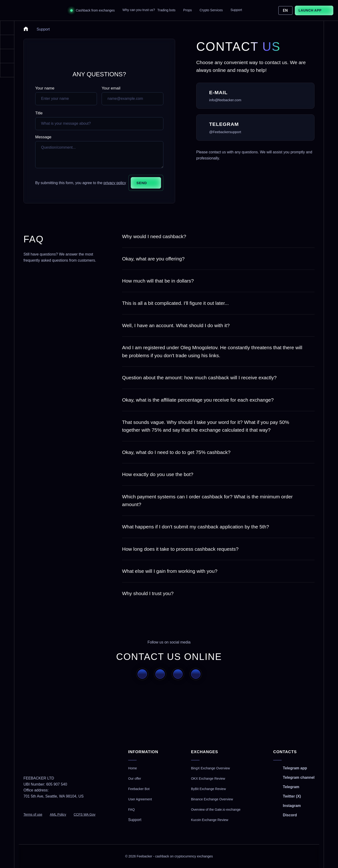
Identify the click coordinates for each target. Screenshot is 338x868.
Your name (45, 88)
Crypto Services (211, 10)
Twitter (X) (292, 796)
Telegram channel (299, 777)
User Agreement (140, 799)
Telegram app (295, 768)
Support (236, 10)
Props (188, 10)
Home (133, 768)
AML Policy (58, 814)
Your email (111, 88)
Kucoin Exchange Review (210, 820)
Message (43, 137)
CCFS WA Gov (85, 814)
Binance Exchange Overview (212, 799)
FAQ (131, 810)
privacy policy (115, 183)
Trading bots (166, 10)
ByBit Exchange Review (209, 789)
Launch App (310, 10)
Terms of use (33, 814)
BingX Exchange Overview (211, 768)
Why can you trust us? (139, 10)
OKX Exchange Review (208, 779)
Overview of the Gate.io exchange (216, 810)
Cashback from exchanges (95, 10)
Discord (290, 815)
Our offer (135, 779)
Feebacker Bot (139, 789)
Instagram (292, 806)
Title (39, 113)
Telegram (291, 787)
